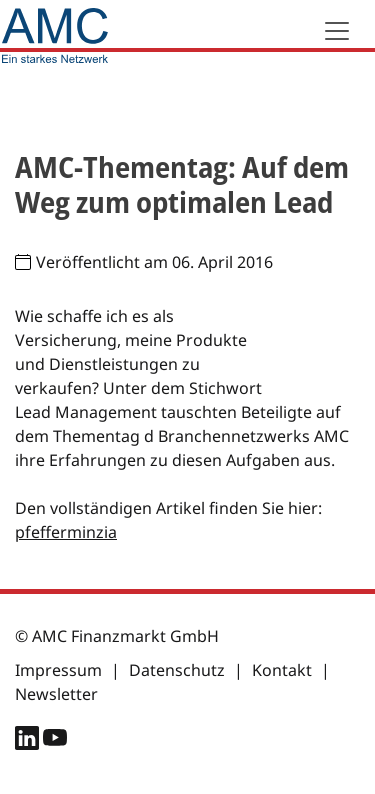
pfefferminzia (66, 532)
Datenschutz (177, 670)
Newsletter (56, 694)
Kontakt (282, 670)
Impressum (58, 670)
